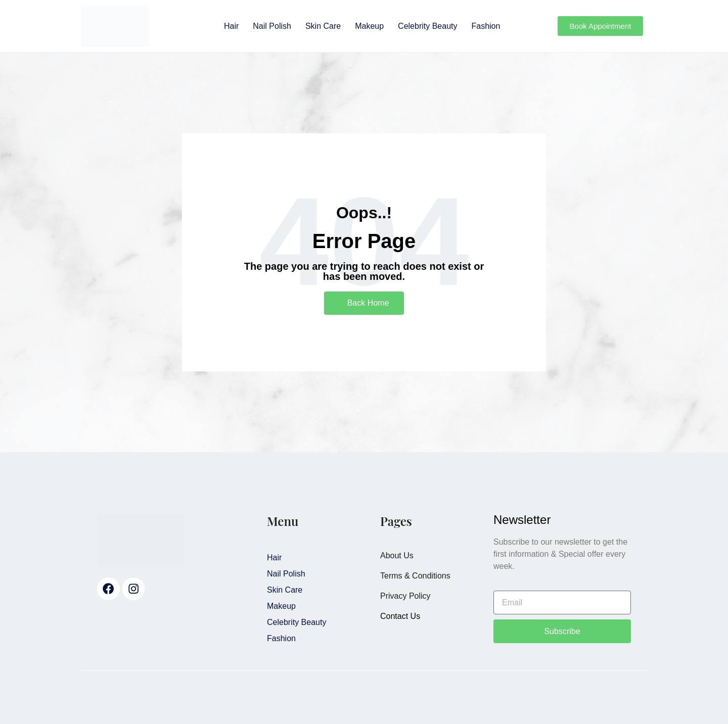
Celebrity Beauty (427, 26)
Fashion (486, 26)
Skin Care (323, 26)
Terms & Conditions (415, 576)
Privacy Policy (405, 596)
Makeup (369, 26)
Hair (231, 26)
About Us (397, 556)
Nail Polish (272, 26)
